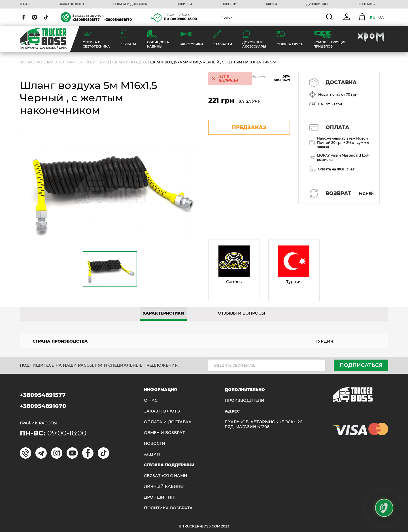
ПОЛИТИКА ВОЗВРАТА (168, 508)
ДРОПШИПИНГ (318, 4)
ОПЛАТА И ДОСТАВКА (130, 4)
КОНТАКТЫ (367, 4)
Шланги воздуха (130, 62)
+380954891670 (118, 20)
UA (381, 17)
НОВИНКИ (184, 4)
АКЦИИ (271, 4)
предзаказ (249, 127)
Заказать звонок (88, 15)
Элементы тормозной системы (76, 62)
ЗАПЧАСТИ (30, 62)
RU (373, 17)
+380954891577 (86, 20)
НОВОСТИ (229, 4)
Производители (245, 400)
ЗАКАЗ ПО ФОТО (71, 4)
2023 (225, 526)
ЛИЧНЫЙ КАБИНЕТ (164, 487)
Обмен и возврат (164, 433)
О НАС (25, 4)
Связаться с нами (166, 476)
